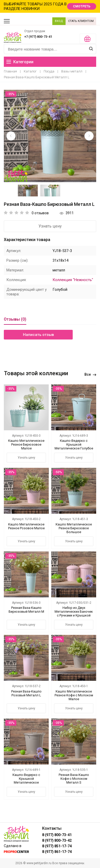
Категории (20, 62)
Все (90, 374)
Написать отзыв (38, 335)
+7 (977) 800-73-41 (38, 37)
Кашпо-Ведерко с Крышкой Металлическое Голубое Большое (74, 446)
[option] (50, 136)
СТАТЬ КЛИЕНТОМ (81, 21)
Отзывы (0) (15, 319)
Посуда (49, 71)
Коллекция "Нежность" (73, 280)
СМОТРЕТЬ (82, 6)
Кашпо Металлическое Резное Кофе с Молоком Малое (74, 695)
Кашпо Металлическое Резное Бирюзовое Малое (26, 444)
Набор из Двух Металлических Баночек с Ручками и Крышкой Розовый (74, 613)
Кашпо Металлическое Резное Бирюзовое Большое (74, 528)
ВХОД (59, 21)
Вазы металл (72, 71)
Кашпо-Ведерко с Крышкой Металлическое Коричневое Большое (26, 781)
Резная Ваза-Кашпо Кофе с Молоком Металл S (74, 779)
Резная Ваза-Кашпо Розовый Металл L (26, 693)
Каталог (30, 71)
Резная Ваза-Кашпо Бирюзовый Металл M (26, 610)
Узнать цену (50, 226)
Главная (10, 71)
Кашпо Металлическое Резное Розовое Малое (26, 526)
